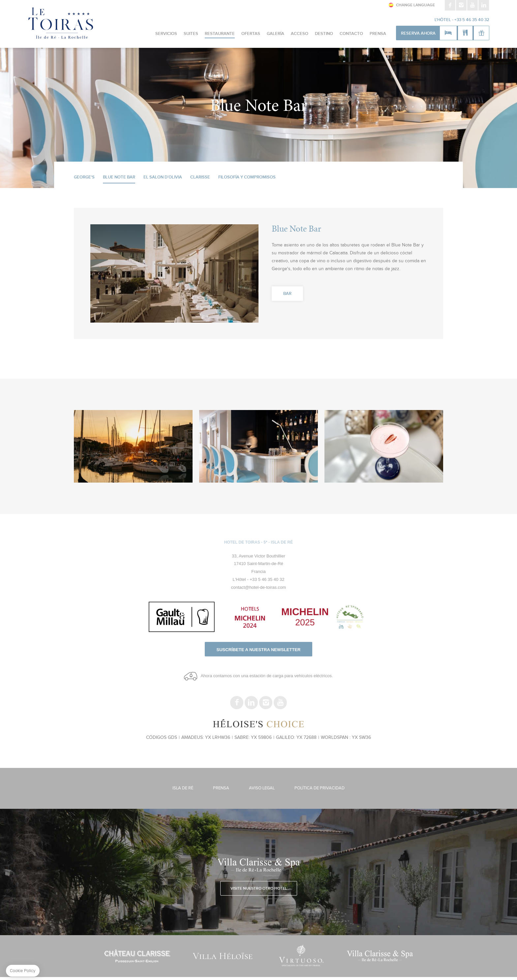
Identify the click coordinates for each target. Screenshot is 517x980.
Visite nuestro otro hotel (259, 889)
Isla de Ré (183, 788)
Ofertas (251, 34)
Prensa (378, 34)
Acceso (300, 34)
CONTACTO (351, 34)
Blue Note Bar (119, 177)
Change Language (415, 5)
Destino (324, 34)
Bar (287, 294)
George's (84, 177)
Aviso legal (262, 788)
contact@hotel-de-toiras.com (258, 587)
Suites (191, 34)
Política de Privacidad (319, 788)
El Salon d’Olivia (163, 177)
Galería (275, 34)
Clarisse (200, 177)
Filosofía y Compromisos (247, 177)
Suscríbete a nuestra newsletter (259, 650)
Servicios (166, 34)
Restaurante (220, 34)
